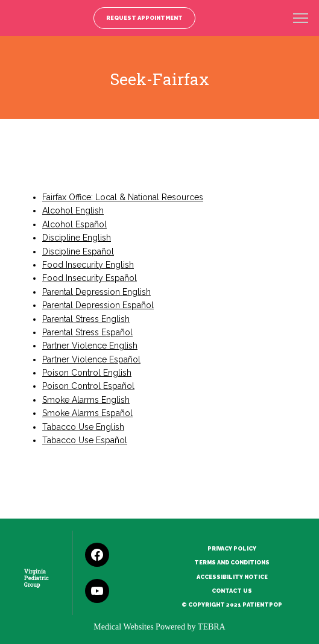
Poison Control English (87, 373)
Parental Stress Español (87, 332)
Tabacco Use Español (85, 440)
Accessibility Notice (232, 577)
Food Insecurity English (88, 265)
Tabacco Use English (83, 427)
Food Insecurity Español (90, 278)
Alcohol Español (74, 224)
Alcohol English (73, 210)
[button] (301, 19)
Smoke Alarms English (86, 400)
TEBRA (212, 627)
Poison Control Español (88, 386)
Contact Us (232, 591)
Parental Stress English (86, 319)
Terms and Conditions (232, 562)
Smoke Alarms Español (87, 413)
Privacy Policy (232, 548)
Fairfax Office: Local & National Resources (123, 197)
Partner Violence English (90, 346)
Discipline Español (78, 251)
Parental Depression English (96, 292)
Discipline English (77, 238)
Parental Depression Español (98, 305)
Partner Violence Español (91, 359)
